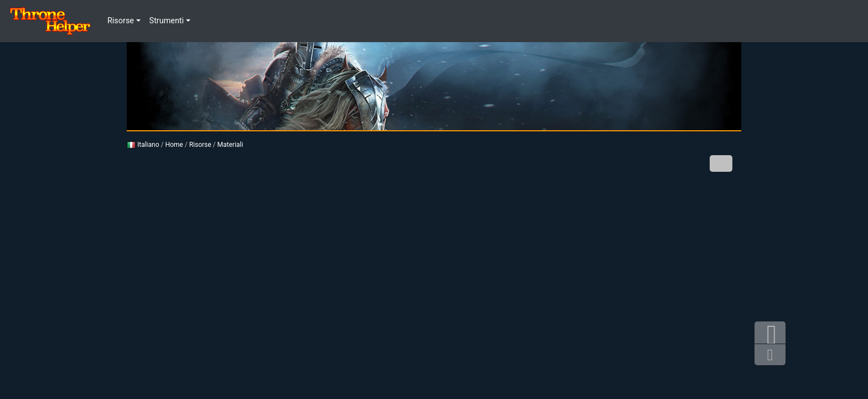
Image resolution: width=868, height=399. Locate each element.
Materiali (231, 145)
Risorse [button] (121, 21)
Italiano (143, 145)
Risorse (200, 145)
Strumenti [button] (167, 21)
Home (174, 145)
